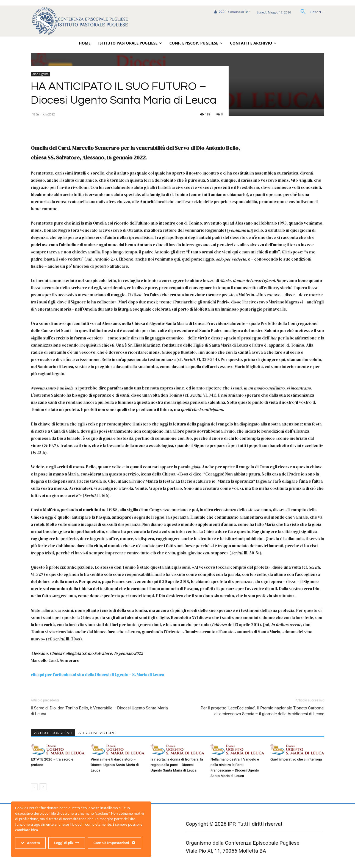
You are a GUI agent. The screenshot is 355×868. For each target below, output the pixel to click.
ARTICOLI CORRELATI (53, 733)
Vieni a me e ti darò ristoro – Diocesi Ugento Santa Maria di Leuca (115, 765)
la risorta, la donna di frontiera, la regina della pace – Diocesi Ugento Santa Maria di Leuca (177, 765)
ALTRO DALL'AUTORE (97, 733)
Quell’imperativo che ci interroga (296, 759)
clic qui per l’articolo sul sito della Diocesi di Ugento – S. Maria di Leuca (97, 675)
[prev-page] (34, 787)
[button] (310, 12)
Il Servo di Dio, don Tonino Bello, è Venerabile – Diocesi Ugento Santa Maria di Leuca (99, 711)
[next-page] (43, 787)
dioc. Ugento (41, 74)
